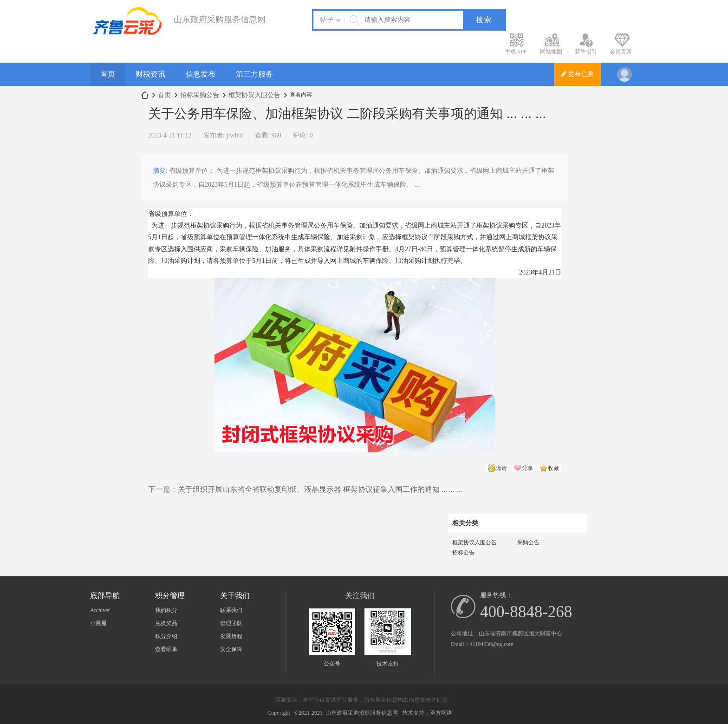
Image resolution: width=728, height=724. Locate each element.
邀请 (501, 468)
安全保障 (231, 649)
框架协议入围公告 (254, 95)
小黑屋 (98, 623)
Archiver (100, 610)
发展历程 (231, 636)
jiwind (235, 135)
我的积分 (166, 610)
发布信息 (578, 74)
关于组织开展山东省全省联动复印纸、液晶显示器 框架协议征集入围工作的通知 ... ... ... (320, 489)
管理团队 (231, 623)
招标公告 (463, 553)
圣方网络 (441, 713)
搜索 (484, 20)
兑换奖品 (166, 623)
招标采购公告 (200, 95)
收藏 (553, 468)
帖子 (327, 20)
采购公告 (528, 542)
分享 (527, 468)
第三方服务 (254, 74)
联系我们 (231, 610)
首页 (108, 74)
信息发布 (201, 74)
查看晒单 (166, 649)
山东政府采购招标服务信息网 (362, 713)
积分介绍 (166, 636)
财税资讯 (150, 74)
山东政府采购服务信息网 (145, 95)
